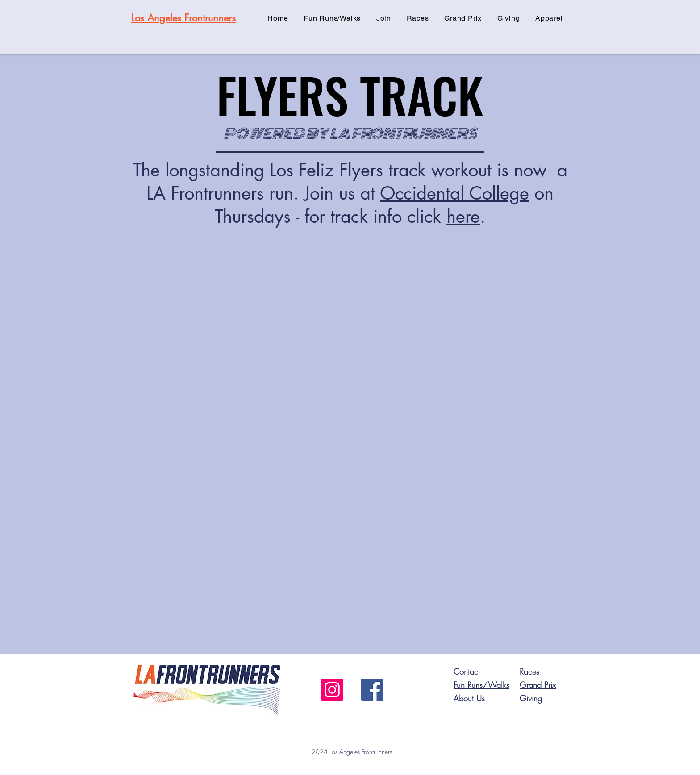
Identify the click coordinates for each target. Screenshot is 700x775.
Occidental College (454, 193)
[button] (384, 18)
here (463, 217)
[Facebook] (372, 690)
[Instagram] (332, 690)
